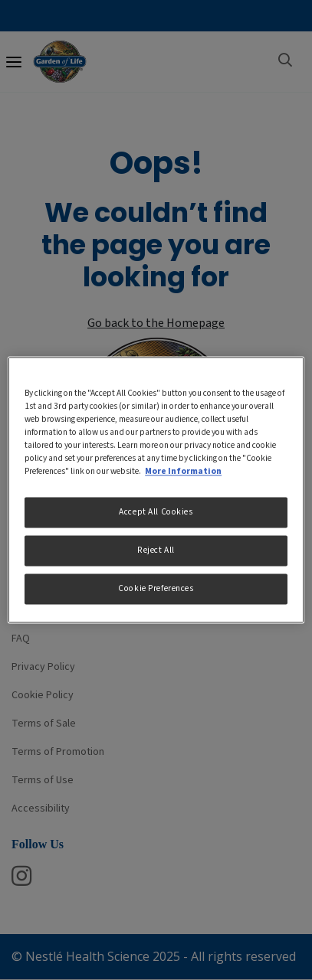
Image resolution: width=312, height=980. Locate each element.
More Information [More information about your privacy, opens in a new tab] (183, 472)
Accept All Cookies (156, 513)
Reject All (156, 551)
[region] (156, 490)
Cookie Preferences (156, 589)
